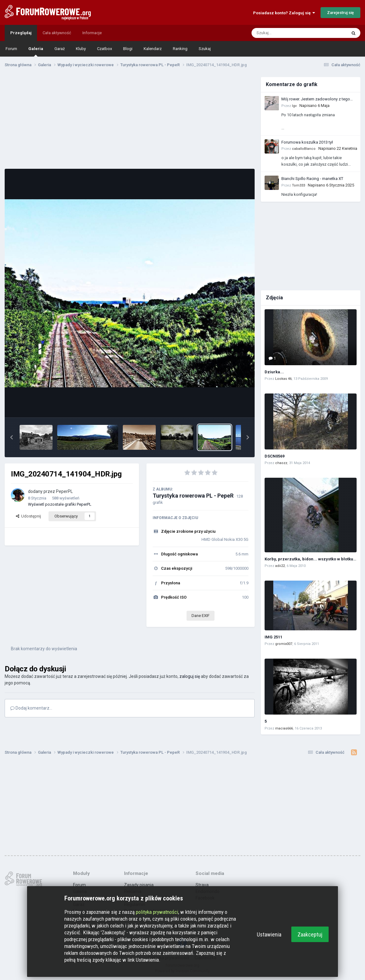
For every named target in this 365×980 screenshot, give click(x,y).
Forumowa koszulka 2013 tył (307, 142)
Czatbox (104, 49)
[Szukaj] (284, 33)
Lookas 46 (283, 379)
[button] (12, 437)
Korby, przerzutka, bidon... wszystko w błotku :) (311, 559)
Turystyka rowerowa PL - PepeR (193, 496)
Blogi (128, 49)
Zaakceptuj (310, 934)
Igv (294, 106)
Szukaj (205, 49)
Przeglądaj (21, 33)
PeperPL (64, 491)
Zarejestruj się (340, 13)
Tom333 (298, 185)
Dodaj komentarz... (31, 708)
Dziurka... (274, 372)
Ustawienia (269, 934)
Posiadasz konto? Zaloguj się (284, 13)
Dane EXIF (201, 616)
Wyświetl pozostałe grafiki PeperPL (60, 504)
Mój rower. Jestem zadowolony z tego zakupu (316, 99)
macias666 (284, 728)
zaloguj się (190, 676)
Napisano (314, 106)
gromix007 (284, 644)
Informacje (92, 33)
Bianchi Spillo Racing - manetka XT (312, 179)
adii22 (280, 566)
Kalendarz (153, 49)
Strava (202, 885)
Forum (11, 49)
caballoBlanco (304, 149)
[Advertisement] (130, 121)
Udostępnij (28, 516)
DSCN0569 (275, 456)
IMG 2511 (273, 637)
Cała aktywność (57, 33)
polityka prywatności (157, 912)
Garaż (60, 49)
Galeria (36, 51)
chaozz (281, 463)
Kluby (81, 49)
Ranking (180, 49)
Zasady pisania (139, 885)
